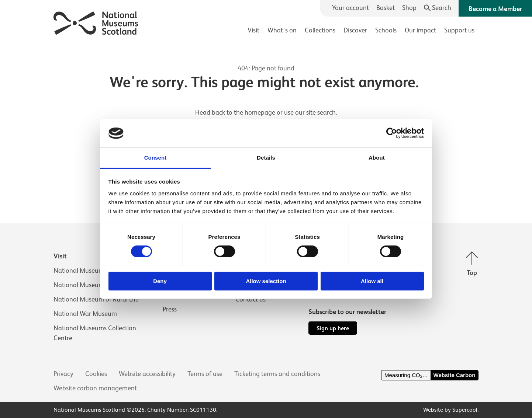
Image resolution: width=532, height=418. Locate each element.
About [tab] (377, 158)
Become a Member (495, 9)
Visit (253, 30)
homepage (260, 112)
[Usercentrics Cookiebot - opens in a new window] (392, 133)
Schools (386, 30)
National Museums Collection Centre (95, 333)
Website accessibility (147, 374)
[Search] (438, 8)
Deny (160, 281)
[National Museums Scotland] (96, 22)
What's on (282, 30)
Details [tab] (266, 158)
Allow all (372, 281)
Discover (355, 30)
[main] (266, 118)
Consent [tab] (156, 158)
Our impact (420, 30)
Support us (459, 30)
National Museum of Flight (91, 285)
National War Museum (85, 314)
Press (170, 309)
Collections (320, 30)
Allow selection (266, 281)
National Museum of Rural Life (96, 299)
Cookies (96, 374)
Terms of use (205, 374)
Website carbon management (95, 388)
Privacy (63, 374)
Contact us (251, 299)
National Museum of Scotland (96, 271)
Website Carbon (455, 375)
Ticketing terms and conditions (277, 374)
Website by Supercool (450, 410)
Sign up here (333, 328)
